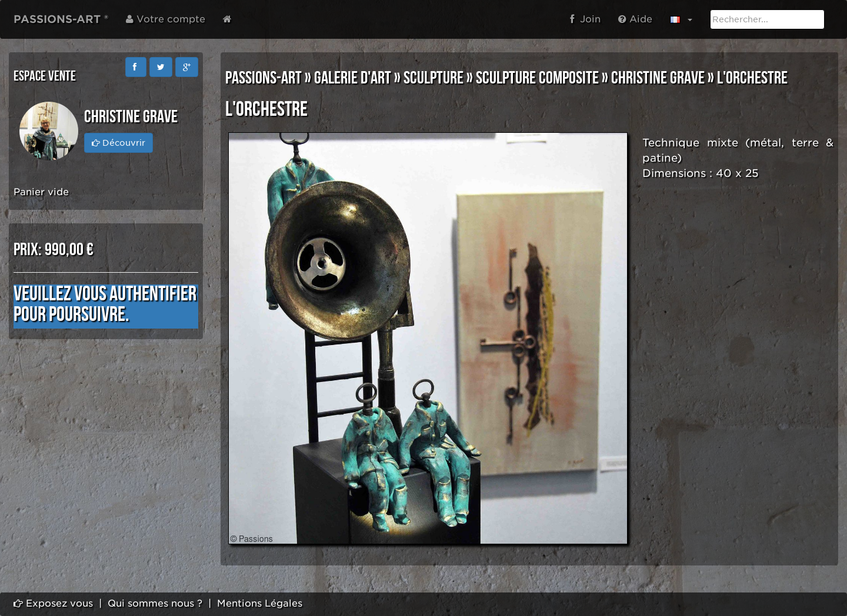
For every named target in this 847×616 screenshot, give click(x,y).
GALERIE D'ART (353, 78)
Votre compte (166, 19)
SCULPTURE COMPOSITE (537, 78)
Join (585, 19)
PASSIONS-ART (264, 78)
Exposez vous (53, 603)
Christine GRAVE (658, 78)
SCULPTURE (433, 78)
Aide (635, 19)
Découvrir (119, 143)
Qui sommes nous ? (155, 603)
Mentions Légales (260, 603)
